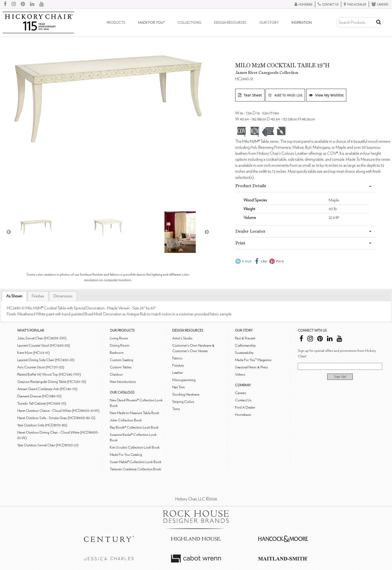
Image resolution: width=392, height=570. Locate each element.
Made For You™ (151, 23)
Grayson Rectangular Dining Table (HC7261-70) (52, 382)
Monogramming (184, 380)
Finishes (38, 296)
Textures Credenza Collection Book (135, 469)
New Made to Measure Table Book (134, 413)
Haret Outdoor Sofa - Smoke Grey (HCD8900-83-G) (56, 418)
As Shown (14, 296)
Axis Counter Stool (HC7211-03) (41, 367)
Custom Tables (121, 367)
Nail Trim (178, 387)
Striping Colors (183, 402)
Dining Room (119, 345)
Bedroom (117, 353)
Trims (176, 409)
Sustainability (244, 353)
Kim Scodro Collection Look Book (135, 447)
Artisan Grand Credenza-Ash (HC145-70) (47, 389)
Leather (177, 373)
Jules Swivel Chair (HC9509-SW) (42, 338)
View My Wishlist (326, 95)
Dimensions (63, 296)
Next (207, 232)
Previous (9, 232)
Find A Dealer (245, 407)
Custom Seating (121, 360)
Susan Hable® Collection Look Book (135, 462)
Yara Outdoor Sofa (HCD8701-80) (42, 425)
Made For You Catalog (126, 455)
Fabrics (177, 358)
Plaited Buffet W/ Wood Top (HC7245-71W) (49, 374)
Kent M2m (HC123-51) (33, 353)
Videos (240, 374)
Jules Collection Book (126, 420)
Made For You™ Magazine (253, 360)
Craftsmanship (245, 345)
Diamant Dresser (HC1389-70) (39, 396)
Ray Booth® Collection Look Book (134, 427)
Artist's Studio (182, 338)
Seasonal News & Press (251, 367)
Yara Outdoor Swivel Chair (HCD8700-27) (48, 445)
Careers (241, 393)
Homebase (243, 415)
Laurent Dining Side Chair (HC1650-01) (46, 360)
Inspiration (302, 23)
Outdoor (116, 374)
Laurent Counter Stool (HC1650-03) (44, 345)
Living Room (119, 338)
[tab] (14, 296)
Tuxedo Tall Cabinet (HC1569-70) (42, 403)
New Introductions (123, 382)
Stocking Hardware (186, 394)
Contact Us (243, 400)
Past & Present (245, 338)
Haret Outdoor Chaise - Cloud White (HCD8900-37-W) (58, 411)
